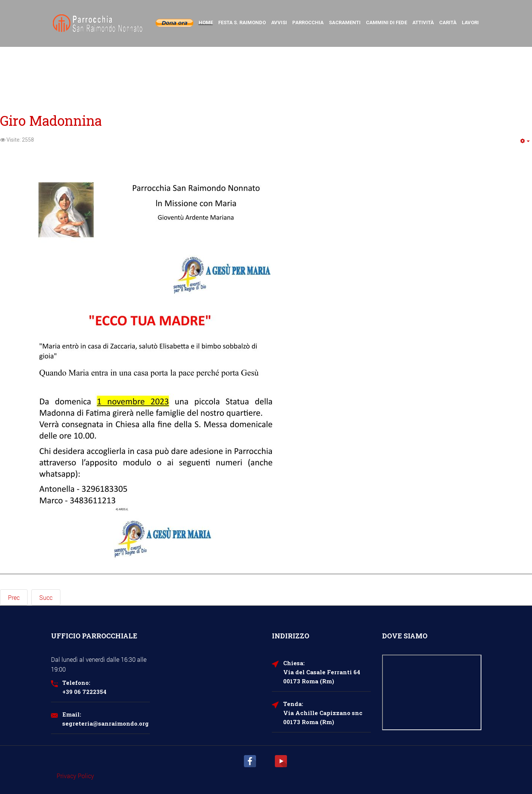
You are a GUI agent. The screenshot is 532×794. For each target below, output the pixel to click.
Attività (423, 22)
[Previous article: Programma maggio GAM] (14, 597)
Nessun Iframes (432, 692)
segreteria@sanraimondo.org (106, 723)
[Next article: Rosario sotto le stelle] (46, 597)
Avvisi (279, 22)
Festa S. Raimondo (242, 22)
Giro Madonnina (51, 120)
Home (206, 22)
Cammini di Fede (386, 22)
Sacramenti (345, 22)
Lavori (470, 22)
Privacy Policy (75, 776)
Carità (448, 22)
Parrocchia (308, 22)
